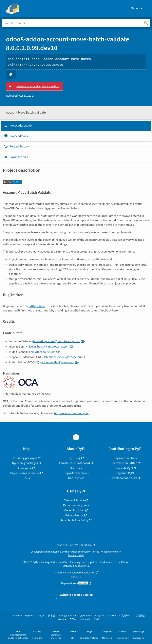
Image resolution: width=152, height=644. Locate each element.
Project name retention (25, 473)
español (29, 616)
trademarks (107, 562)
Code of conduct (74, 510)
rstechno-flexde (44, 352)
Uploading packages (25, 463)
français (41, 616)
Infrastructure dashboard (74, 463)
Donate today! (76, 555)
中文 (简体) (125, 616)
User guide (25, 468)
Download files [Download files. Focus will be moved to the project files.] (16, 157)
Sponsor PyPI (126, 473)
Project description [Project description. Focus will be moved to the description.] (19, 126)
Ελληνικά (100, 616)
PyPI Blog (75, 458)
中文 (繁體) (140, 616)
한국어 (97, 619)
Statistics (76, 468)
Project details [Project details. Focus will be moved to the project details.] (16, 136)
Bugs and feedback (125, 458)
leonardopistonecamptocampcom (57, 341)
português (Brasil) (68, 616)
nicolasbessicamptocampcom (48, 347)
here (115, 310)
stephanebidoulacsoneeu (63, 357)
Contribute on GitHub (124, 463)
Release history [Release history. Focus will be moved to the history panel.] (16, 146)
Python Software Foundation (79, 573)
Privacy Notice (74, 515)
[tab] (76, 126)
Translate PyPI (124, 468)
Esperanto (85, 619)
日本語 (52, 616)
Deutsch (112, 616)
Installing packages (25, 458)
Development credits (124, 478)
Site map (76, 576)
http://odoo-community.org (71, 413)
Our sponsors (76, 478)
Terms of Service (74, 500)
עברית (73, 619)
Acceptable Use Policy (74, 520)
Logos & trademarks (76, 473)
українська (86, 616)
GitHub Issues (37, 306)
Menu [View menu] (137, 8)
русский (62, 619)
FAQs (27, 478)
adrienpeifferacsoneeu (58, 362)
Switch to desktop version (76, 595)
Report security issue (76, 505)
